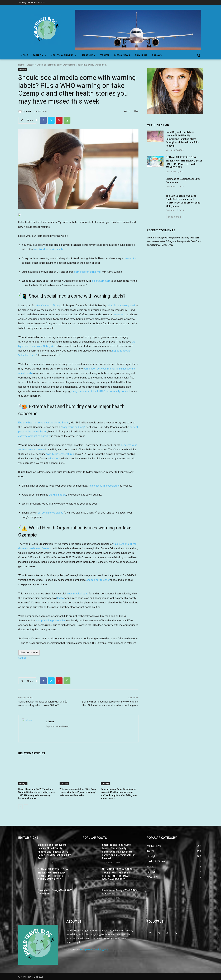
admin (29, 111)
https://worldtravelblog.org (57, 726)
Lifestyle (31, 65)
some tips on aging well (88, 272)
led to (61, 598)
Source (22, 658)
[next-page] (26, 807)
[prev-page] (20, 807)
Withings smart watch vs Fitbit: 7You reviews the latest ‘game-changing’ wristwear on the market (78, 792)
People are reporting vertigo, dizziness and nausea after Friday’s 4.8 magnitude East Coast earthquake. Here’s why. (174, 241)
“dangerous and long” (73, 427)
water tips (131, 258)
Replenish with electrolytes (104, 486)
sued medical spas (78, 594)
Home (21, 65)
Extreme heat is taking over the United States (44, 423)
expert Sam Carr (101, 281)
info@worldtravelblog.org (94, 949)
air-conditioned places (51, 513)
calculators (54, 459)
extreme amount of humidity (34, 436)
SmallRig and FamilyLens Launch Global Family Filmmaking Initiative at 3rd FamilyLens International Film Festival (182, 139)
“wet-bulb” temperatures (60, 454)
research (119, 315)
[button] (199, 55)
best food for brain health (48, 249)
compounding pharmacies (51, 621)
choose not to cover (98, 580)
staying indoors (58, 495)
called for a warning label (121, 306)
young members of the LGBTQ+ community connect (100, 391)
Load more (175, 217)
